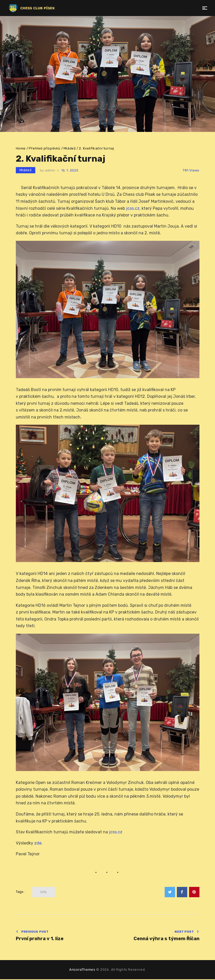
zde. (38, 843)
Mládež (70, 148)
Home (21, 148)
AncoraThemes (82, 970)
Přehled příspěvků (45, 148)
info (44, 892)
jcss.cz (133, 208)
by (47, 170)
